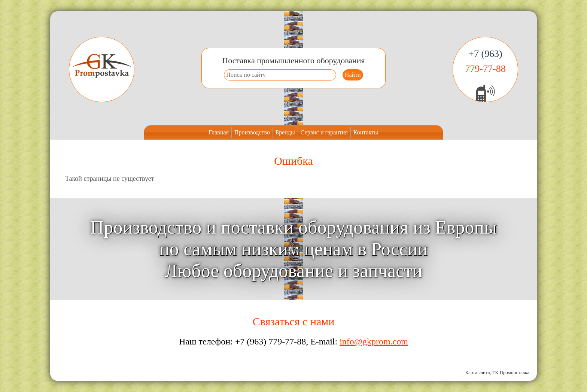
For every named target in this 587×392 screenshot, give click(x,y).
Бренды (285, 132)
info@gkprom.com (374, 341)
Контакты (366, 132)
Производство (252, 132)
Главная (219, 132)
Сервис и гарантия (324, 132)
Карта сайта (478, 372)
